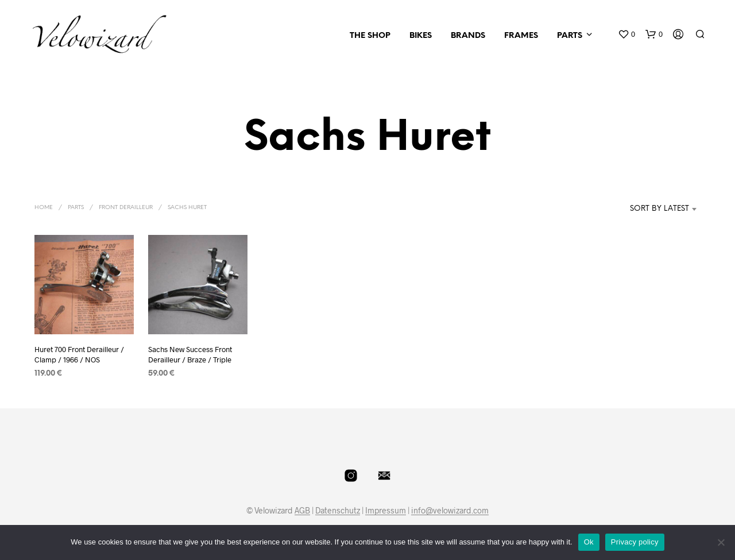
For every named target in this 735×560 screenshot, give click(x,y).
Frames (521, 36)
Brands (468, 36)
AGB (302, 511)
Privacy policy (635, 542)
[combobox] (642, 209)
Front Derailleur (126, 208)
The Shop (370, 36)
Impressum (386, 511)
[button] (626, 34)
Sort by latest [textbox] (659, 209)
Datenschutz (338, 511)
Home (44, 208)
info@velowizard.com (450, 511)
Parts (570, 36)
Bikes (421, 36)
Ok (589, 542)
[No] (721, 542)
